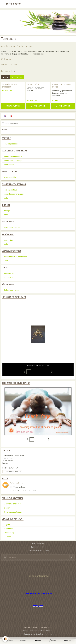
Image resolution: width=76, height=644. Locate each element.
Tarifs (6, 261)
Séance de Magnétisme (13, 156)
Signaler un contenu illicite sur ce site (38, 634)
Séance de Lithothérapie (13, 161)
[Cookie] (5, 639)
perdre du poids (10, 177)
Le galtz (7, 525)
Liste (6, 77)
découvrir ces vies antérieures (15, 257)
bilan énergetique (10, 190)
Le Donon (7, 537)
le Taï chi (7, 508)
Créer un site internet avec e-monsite (38, 630)
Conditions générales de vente (38, 550)
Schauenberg (9, 533)
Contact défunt (34, 84)
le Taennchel (9, 529)
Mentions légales (38, 544)
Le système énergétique (13, 504)
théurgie (7, 211)
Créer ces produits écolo (13, 512)
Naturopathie (9, 165)
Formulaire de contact (12, 472)
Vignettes (17, 77)
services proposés (9, 65)
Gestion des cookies (38, 547)
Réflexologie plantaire (12, 227)
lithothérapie (9, 277)
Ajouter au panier (13, 106)
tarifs (6, 198)
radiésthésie (8, 240)
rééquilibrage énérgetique (14, 194)
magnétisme (9, 273)
